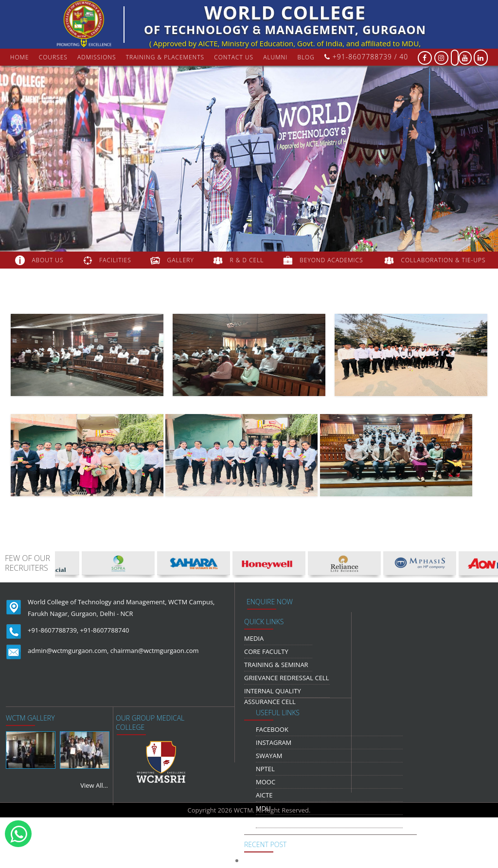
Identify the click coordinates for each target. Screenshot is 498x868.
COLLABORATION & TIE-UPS (444, 260)
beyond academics (332, 260)
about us (47, 260)
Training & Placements (165, 57)
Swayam (269, 756)
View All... (94, 785)
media (254, 638)
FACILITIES (115, 260)
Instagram (274, 742)
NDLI (263, 821)
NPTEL (265, 769)
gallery (181, 260)
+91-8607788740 (105, 630)
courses (53, 57)
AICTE (264, 795)
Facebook (272, 729)
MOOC (266, 782)
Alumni (275, 57)
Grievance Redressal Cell (286, 678)
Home (20, 57)
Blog (306, 57)
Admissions (97, 57)
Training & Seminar (276, 665)
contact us (234, 57)
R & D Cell (247, 260)
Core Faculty (266, 651)
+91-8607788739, (53, 630)
